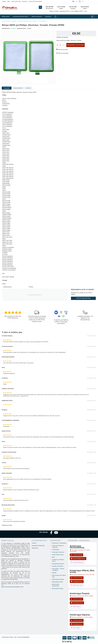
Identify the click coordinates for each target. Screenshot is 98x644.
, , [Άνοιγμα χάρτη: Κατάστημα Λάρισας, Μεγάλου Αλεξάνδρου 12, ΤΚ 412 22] (82, 617)
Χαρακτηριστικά (18, 88)
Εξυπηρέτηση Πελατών (58, 564)
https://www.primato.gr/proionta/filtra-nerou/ (12, 587)
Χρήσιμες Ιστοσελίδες (58, 566)
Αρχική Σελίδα (6, 21)
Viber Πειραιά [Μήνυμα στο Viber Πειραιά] (75, 606)
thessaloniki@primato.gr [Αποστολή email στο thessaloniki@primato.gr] (78, 558)
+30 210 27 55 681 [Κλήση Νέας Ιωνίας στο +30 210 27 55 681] (77, 578)
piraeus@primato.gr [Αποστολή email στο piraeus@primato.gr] (77, 603)
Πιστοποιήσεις (56, 550)
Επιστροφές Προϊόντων (58, 552)
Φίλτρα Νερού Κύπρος (58, 555)
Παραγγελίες (35, 548)
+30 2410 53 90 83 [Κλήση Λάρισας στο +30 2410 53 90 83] (77, 620)
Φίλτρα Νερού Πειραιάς (58, 579)
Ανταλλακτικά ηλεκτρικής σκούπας (28, 21)
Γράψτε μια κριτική (62, 37)
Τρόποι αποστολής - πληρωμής (19, 1)
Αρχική (4, 1)
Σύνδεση (34, 543)
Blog (9, 1)
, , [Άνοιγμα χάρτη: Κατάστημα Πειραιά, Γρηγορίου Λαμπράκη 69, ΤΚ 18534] (82, 596)
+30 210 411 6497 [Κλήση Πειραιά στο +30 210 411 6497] (76, 599)
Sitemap (54, 573)
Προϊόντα (14, 21)
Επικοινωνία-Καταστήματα (35, 1)
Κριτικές (28, 88)
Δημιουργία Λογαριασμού (38, 546)
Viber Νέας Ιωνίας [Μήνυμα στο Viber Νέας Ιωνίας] (76, 585)
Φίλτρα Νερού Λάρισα (58, 588)
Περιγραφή (7, 88)
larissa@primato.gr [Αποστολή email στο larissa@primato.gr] (77, 624)
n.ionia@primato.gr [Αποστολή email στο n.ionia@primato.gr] (77, 581)
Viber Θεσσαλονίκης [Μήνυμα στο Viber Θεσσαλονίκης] (77, 562)
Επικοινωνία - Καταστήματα (59, 543)
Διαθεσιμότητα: (6, 28)
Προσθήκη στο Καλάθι (76, 45)
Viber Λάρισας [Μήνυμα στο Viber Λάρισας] (76, 628)
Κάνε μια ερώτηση (62, 49)
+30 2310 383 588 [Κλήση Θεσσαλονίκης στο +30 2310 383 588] (76, 555)
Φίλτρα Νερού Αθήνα (57, 582)
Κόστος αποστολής (63, 53)
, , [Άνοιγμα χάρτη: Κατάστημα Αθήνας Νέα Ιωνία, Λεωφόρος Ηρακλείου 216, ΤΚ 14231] (83, 575)
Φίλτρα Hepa (42, 21)
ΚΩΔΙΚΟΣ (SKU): (22, 28)
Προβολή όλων (7, 525)
